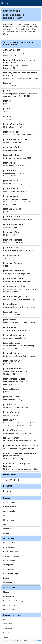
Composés (7, 529)
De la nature (8, 515)
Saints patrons (9, 569)
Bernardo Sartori (10, 610)
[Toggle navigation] (38, 3)
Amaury (6, 637)
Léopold (6, 632)
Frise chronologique (11, 552)
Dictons (6, 578)
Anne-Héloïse (8, 624)
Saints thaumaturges (11, 573)
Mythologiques (9, 520)
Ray (5, 619)
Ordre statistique (10, 507)
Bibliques (7, 524)
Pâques (6, 592)
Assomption (8, 628)
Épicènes (7, 533)
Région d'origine (9, 511)
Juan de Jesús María (11, 605)
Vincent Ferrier (9, 596)
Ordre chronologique (11, 556)
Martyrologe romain (11, 582)
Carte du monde (9, 547)
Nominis (5, 3)
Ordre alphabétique (11, 502)
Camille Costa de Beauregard (14, 601)
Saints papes (8, 565)
